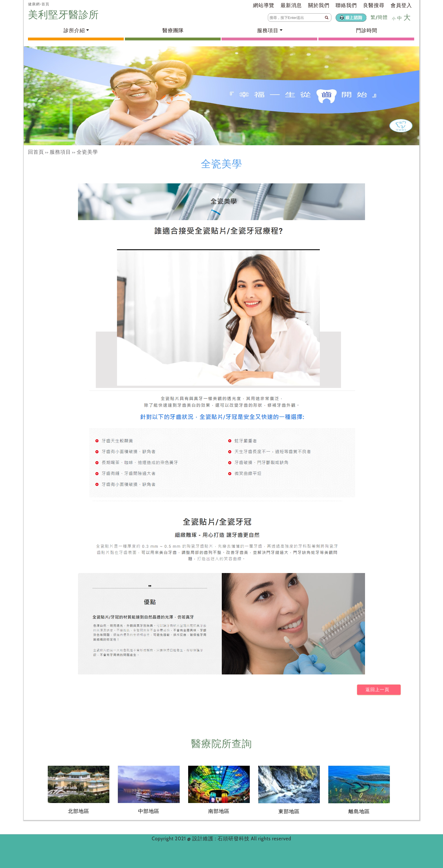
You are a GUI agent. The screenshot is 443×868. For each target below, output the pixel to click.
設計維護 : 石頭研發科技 (221, 839)
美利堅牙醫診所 (65, 15)
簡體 (383, 17)
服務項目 (60, 152)
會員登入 (401, 5)
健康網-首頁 (39, 4)
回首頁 (36, 152)
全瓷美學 (87, 152)
